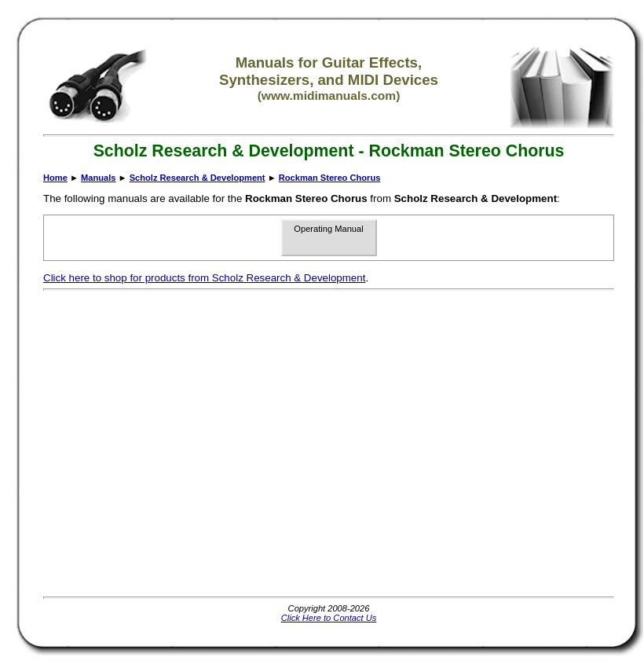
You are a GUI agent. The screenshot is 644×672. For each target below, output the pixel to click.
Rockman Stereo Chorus (330, 178)
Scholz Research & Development (198, 178)
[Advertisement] (147, 444)
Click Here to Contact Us (329, 618)
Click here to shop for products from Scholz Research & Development (204, 278)
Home (55, 178)
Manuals (98, 178)
